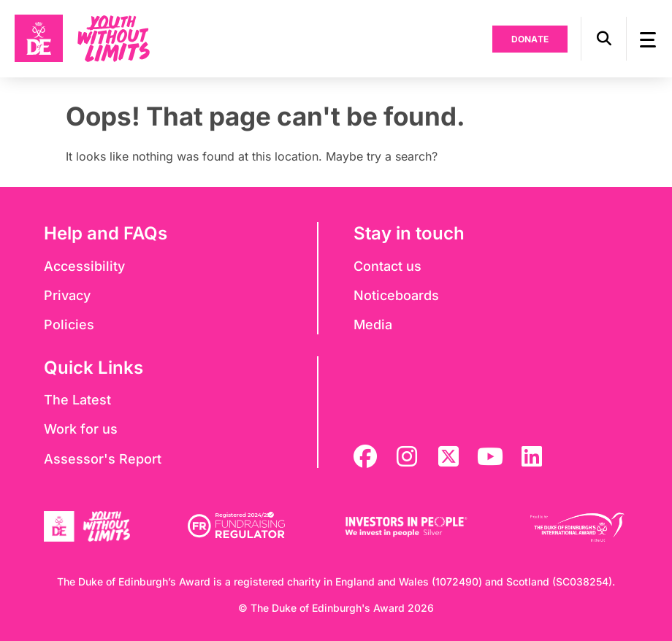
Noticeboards (396, 295)
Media (373, 325)
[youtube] (490, 456)
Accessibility (84, 266)
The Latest (77, 400)
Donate (530, 39)
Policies (69, 325)
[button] (604, 39)
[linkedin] (532, 456)
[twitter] (448, 456)
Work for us (81, 429)
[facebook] (365, 456)
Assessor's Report (103, 459)
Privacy (67, 295)
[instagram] (407, 456)
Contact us (387, 266)
